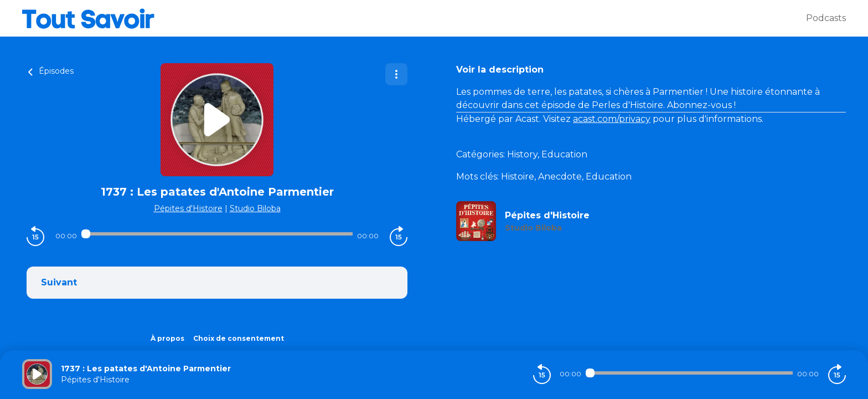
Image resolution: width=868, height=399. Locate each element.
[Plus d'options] (396, 74)
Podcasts (826, 18)
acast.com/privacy (612, 119)
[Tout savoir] (414, 18)
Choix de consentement (239, 338)
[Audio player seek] (217, 234)
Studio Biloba (255, 208)
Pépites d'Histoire (188, 208)
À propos (167, 338)
